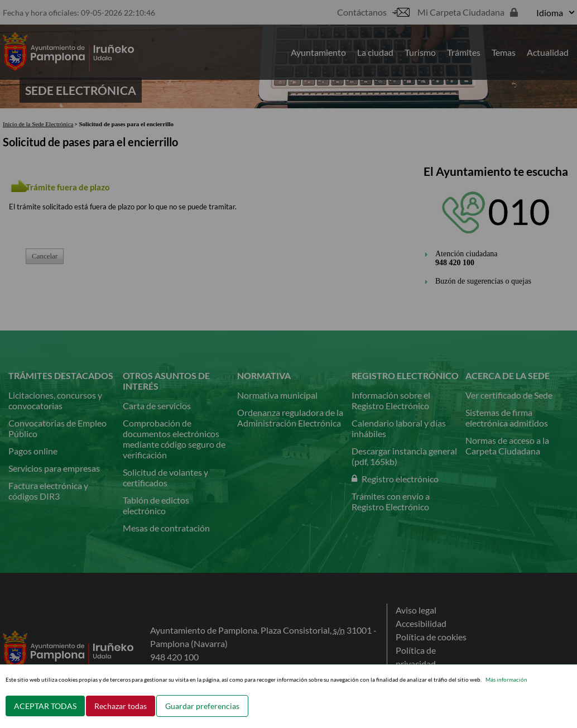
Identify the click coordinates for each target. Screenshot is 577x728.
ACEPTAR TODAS (45, 706)
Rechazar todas (121, 706)
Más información (506, 679)
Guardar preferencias (202, 706)
